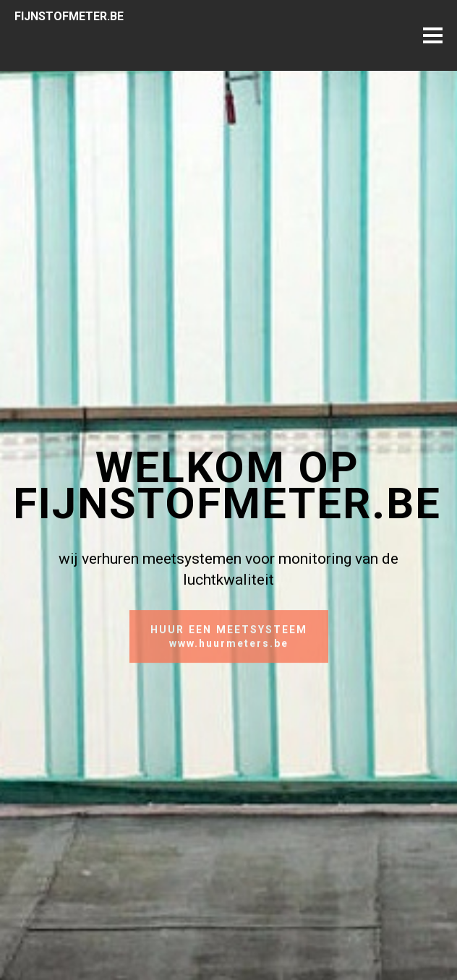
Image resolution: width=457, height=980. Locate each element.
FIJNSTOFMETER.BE (69, 16)
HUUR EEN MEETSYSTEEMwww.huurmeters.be (229, 642)
